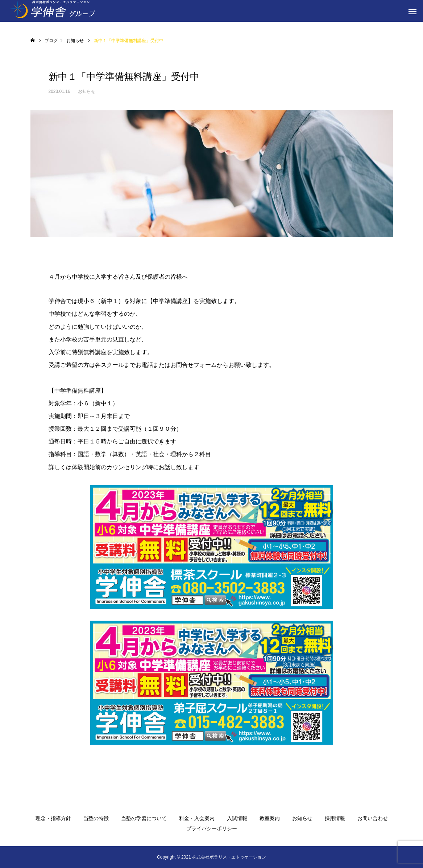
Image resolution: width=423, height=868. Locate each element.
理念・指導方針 (53, 818)
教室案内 (270, 818)
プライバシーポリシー (212, 828)
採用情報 (335, 818)
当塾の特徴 (96, 818)
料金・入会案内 (197, 818)
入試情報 (237, 818)
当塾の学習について (144, 818)
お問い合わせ (373, 818)
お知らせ (87, 91)
